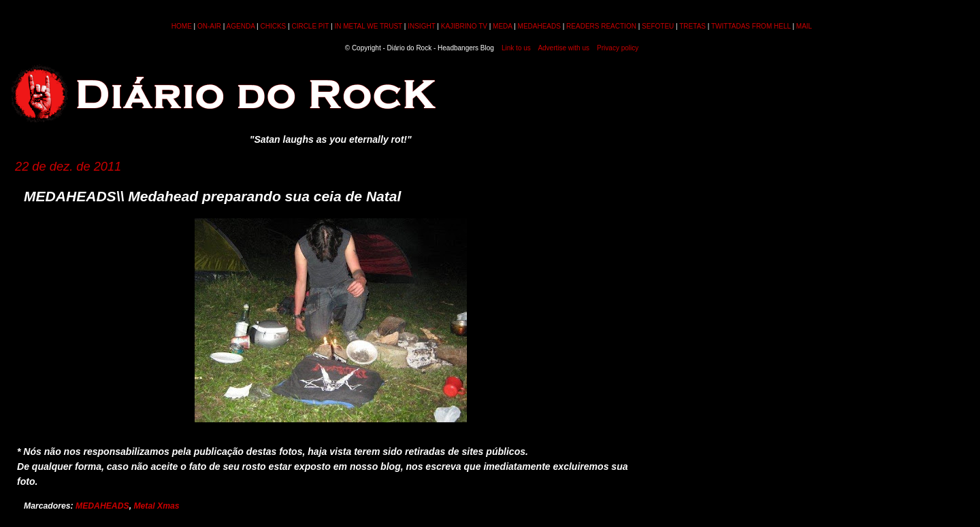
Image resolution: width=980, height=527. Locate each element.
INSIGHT (421, 26)
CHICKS (273, 26)
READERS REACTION (601, 26)
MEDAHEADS (539, 26)
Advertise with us (563, 48)
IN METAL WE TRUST (368, 26)
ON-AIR (209, 26)
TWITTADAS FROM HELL (751, 26)
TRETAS (692, 26)
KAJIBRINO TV (464, 26)
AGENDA (241, 26)
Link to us (516, 48)
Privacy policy (618, 48)
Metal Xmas (156, 506)
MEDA (502, 26)
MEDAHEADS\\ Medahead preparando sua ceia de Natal (212, 196)
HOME (182, 26)
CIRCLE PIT (310, 26)
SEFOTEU (658, 26)
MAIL (804, 26)
